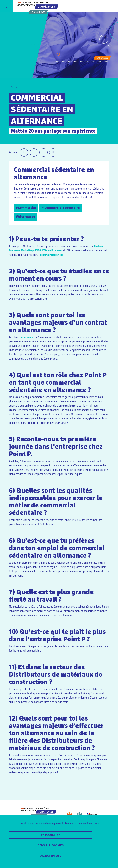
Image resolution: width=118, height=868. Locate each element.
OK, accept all (50, 856)
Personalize (50, 835)
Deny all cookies (51, 845)
